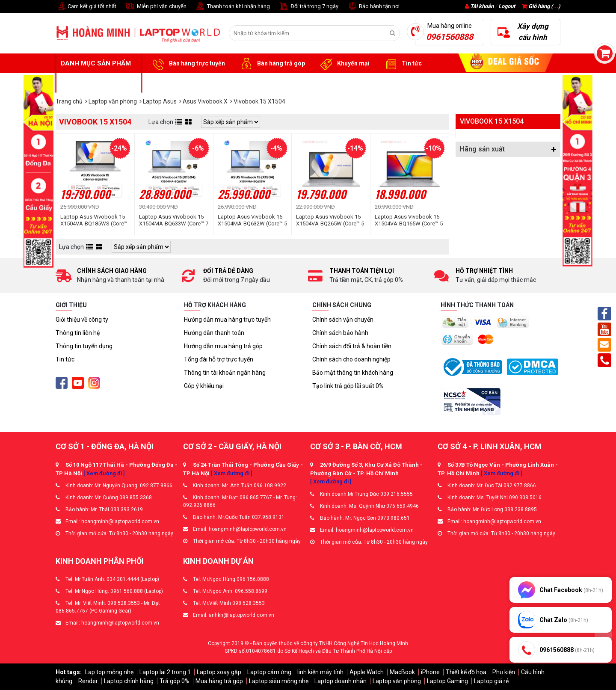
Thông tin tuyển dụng (84, 346)
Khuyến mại (344, 64)
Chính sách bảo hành (340, 333)
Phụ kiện (504, 672)
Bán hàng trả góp (271, 64)
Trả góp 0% (175, 681)
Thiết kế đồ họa (466, 672)
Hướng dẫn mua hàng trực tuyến (227, 320)
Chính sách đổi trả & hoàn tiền (352, 346)
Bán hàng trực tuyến (187, 64)
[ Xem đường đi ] (104, 473)
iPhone (430, 672)
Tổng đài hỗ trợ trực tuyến (219, 359)
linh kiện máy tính (320, 672)
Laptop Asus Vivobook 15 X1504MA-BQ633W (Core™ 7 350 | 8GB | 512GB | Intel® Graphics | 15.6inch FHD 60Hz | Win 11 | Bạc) (174, 220)
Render (88, 681)
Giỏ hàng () (541, 6)
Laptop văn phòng (397, 681)
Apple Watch (367, 672)
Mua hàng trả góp (219, 681)
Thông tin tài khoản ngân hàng (225, 373)
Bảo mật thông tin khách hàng (353, 373)
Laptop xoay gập (219, 672)
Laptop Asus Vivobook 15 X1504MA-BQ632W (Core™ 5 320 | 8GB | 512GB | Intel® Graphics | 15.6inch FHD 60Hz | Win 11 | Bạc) (252, 220)
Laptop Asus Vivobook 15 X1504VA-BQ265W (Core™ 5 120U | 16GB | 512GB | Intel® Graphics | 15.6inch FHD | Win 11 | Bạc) (330, 220)
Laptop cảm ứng (269, 672)
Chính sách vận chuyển (343, 320)
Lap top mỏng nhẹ (109, 672)
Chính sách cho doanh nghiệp (351, 359)
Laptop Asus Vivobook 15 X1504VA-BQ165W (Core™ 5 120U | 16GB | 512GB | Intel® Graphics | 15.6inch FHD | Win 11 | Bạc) (409, 220)
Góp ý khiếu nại (204, 386)
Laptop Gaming (447, 681)
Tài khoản (482, 6)
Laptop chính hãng (129, 681)
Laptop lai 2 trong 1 (165, 672)
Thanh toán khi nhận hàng (232, 7)
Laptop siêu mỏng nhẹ (279, 681)
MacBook (402, 672)
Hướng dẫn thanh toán (214, 333)
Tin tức (402, 64)
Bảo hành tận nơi (373, 7)
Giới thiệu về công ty (82, 320)
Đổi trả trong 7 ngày (308, 7)
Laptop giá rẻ (491, 681)
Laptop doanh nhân (341, 681)
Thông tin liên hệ (78, 333)
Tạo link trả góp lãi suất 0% (348, 386)
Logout (507, 6)
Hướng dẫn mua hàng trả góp (223, 346)
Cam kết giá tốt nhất (86, 7)
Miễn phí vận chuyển (156, 7)
